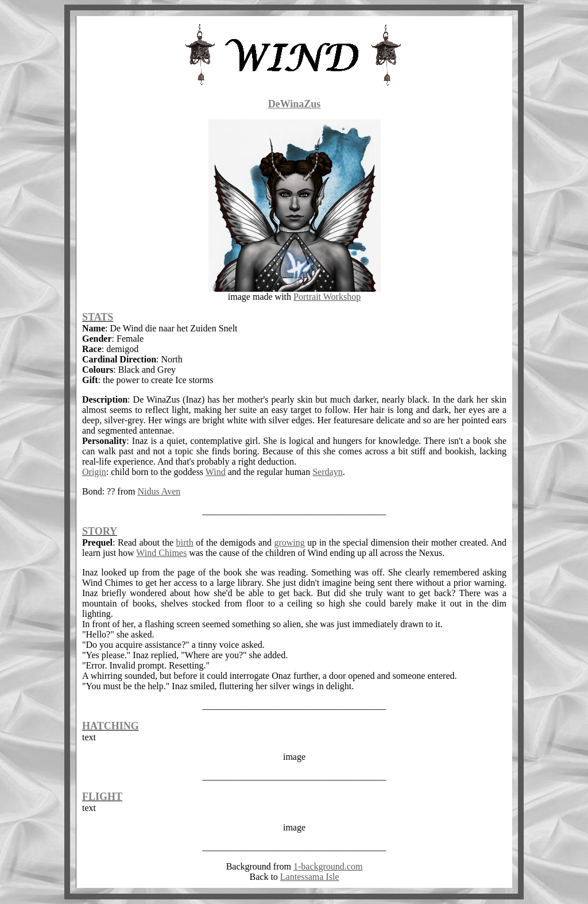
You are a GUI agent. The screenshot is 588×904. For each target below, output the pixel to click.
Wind (216, 472)
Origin (94, 472)
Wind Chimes (161, 553)
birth (185, 542)
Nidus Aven (159, 491)
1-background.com (328, 866)
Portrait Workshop (327, 297)
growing (289, 542)
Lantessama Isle (310, 877)
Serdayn (327, 472)
